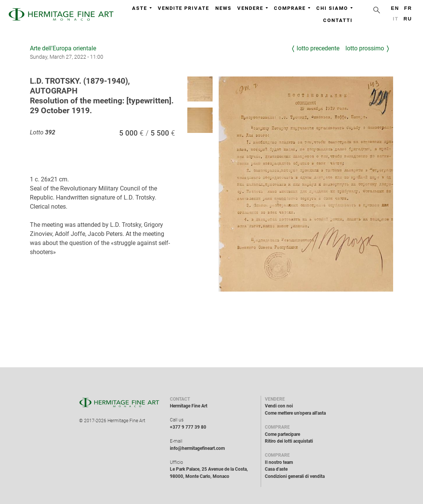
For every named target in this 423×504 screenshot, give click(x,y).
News (223, 8)
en (395, 8)
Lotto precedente (318, 48)
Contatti (338, 20)
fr (408, 8)
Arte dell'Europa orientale (63, 48)
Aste (142, 8)
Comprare (292, 8)
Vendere (252, 8)
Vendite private (184, 8)
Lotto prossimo (365, 48)
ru (408, 19)
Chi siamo (334, 8)
